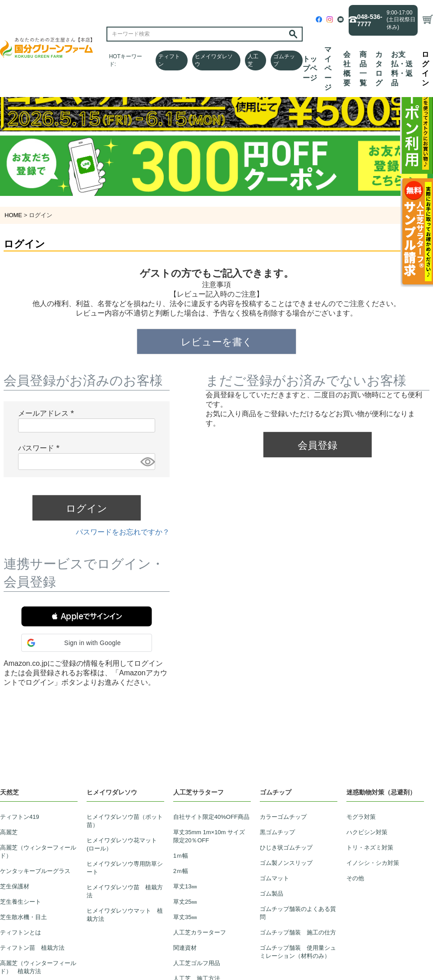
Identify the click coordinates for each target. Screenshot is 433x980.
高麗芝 (9, 832)
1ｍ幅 (181, 856)
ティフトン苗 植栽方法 (32, 948)
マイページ (328, 68)
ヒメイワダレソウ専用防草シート (125, 868)
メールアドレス (48, 413)
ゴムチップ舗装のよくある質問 (298, 913)
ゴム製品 (272, 894)
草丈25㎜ (185, 902)
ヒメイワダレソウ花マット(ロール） (122, 844)
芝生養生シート (21, 902)
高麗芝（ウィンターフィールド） (38, 852)
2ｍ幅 (181, 871)
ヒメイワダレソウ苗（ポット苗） (125, 821)
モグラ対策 (361, 817)
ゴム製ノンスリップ (286, 863)
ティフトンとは (21, 932)
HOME (13, 215)
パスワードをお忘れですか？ (123, 532)
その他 (355, 878)
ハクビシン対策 (367, 832)
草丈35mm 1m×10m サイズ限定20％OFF (209, 836)
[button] (87, 616)
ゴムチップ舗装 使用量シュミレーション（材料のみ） (298, 952)
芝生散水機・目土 (23, 917)
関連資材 (185, 948)
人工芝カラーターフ (200, 932)
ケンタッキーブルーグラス (35, 871)
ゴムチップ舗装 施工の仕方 (298, 932)
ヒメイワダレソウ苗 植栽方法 (125, 891)
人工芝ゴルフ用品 (197, 963)
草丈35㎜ (185, 917)
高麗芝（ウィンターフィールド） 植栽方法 (38, 967)
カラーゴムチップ (283, 817)
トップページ (310, 68)
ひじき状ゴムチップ (286, 848)
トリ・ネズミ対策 (370, 848)
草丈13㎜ (185, 886)
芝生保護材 (15, 886)
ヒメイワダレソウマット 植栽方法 (125, 915)
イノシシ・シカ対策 (373, 863)
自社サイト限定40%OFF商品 (211, 817)
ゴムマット (274, 878)
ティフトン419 (20, 817)
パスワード (41, 448)
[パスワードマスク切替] (146, 462)
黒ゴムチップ (277, 832)
